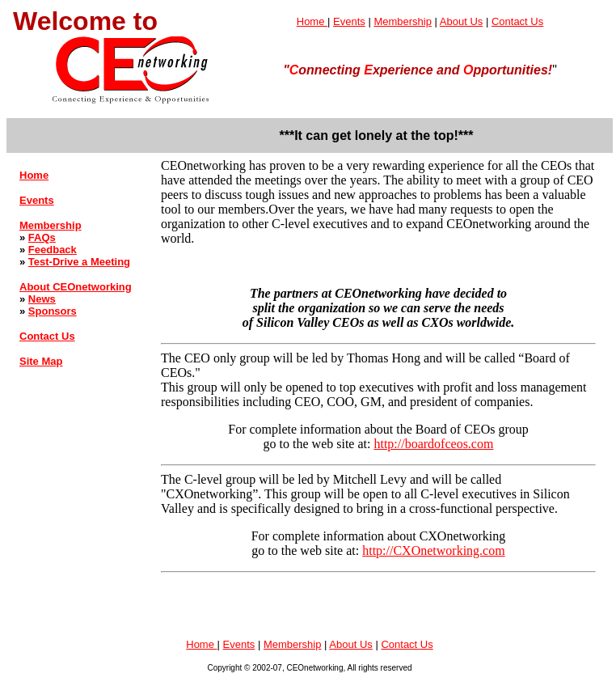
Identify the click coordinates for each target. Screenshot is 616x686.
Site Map (41, 361)
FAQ (39, 237)
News (42, 299)
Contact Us (517, 21)
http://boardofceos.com (433, 444)
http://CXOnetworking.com (433, 550)
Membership (403, 21)
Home (312, 21)
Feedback (53, 250)
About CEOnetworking (76, 287)
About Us (461, 21)
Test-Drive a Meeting (79, 262)
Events (349, 21)
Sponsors (53, 311)
